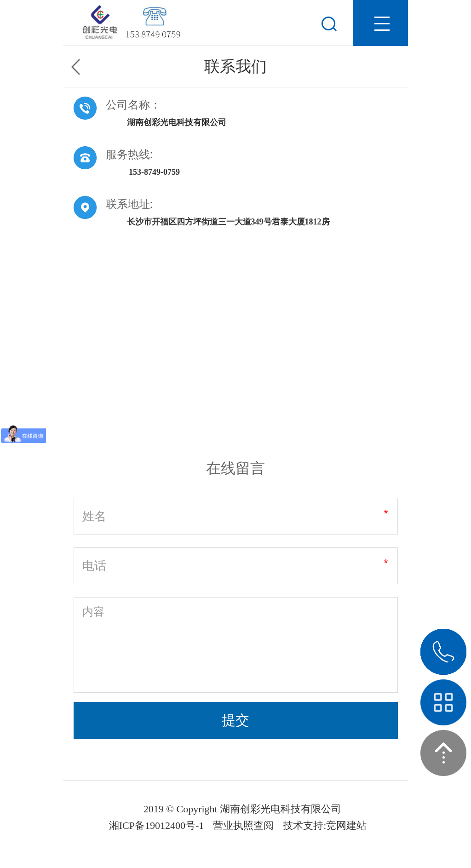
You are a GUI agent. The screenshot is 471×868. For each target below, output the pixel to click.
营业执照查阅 (243, 825)
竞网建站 (346, 825)
